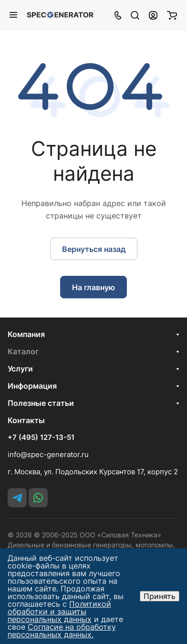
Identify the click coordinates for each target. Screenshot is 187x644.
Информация (32, 386)
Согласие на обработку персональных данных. (62, 631)
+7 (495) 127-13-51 (41, 437)
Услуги (20, 369)
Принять (160, 596)
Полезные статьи (41, 403)
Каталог (23, 351)
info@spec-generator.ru (48, 454)
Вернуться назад (94, 249)
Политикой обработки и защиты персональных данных (59, 611)
